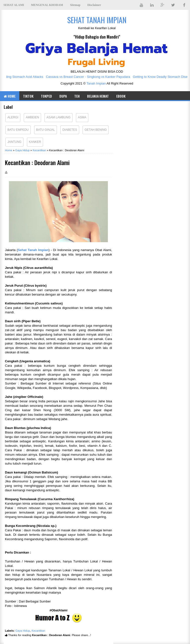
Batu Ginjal (46, 130)
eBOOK (121, 96)
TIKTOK (28, 96)
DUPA (63, 96)
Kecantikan (38, 631)
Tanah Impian (96, 83)
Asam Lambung (59, 117)
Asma (82, 117)
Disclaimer (94, 5)
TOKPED (46, 96)
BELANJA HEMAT (98, 96)
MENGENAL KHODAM (47, 5)
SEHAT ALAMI (14, 5)
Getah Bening (96, 130)
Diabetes (70, 130)
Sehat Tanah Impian (33, 250)
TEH (77, 96)
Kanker (35, 142)
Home (10, 96)
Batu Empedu (18, 130)
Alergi (13, 117)
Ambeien (32, 117)
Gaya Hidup (23, 631)
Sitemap (75, 5)
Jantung (14, 142)
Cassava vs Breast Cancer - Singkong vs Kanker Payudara (90, 77)
